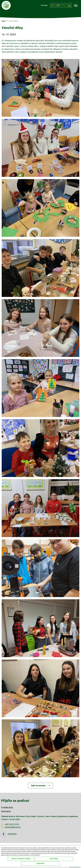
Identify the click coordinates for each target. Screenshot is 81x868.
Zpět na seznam (38, 786)
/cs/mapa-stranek (69, 5)
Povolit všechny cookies (21, 859)
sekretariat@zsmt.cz (58, 5)
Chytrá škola (6, 811)
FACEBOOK (9, 834)
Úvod (3, 21)
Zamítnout (40, 864)
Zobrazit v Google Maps (11, 819)
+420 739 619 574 (52, 5)
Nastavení (54, 859)
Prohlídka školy (7, 807)
